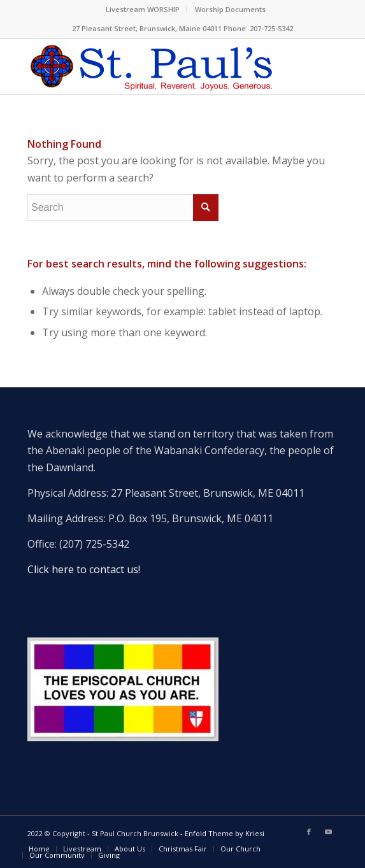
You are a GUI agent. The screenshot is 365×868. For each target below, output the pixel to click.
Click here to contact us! (84, 569)
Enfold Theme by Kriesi (225, 833)
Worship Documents (230, 9)
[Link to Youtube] (328, 832)
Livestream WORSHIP (143, 9)
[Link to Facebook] (309, 832)
